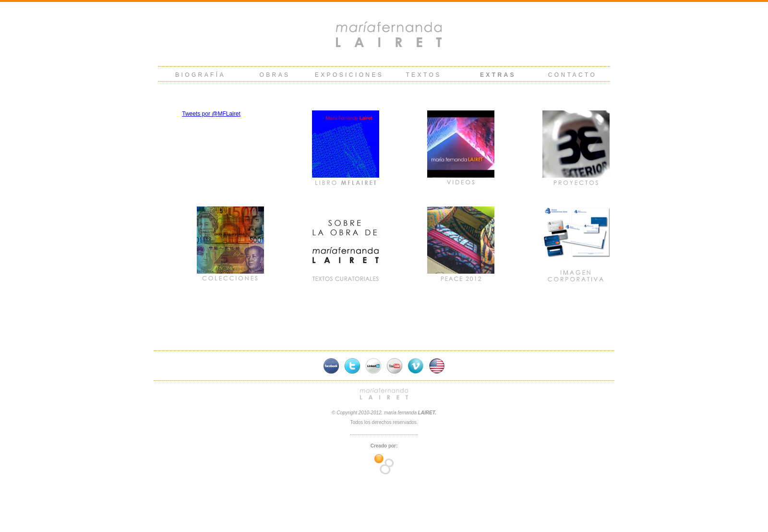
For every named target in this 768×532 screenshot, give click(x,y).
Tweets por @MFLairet (211, 114)
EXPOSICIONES (349, 75)
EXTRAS (498, 75)
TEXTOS (423, 75)
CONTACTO (572, 75)
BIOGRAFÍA (200, 75)
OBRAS (275, 75)
